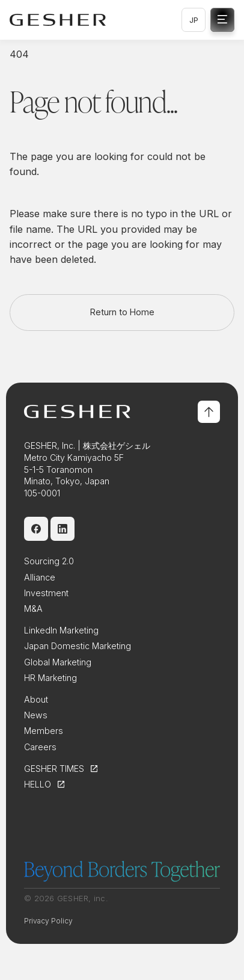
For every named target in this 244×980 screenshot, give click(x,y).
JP (194, 20)
